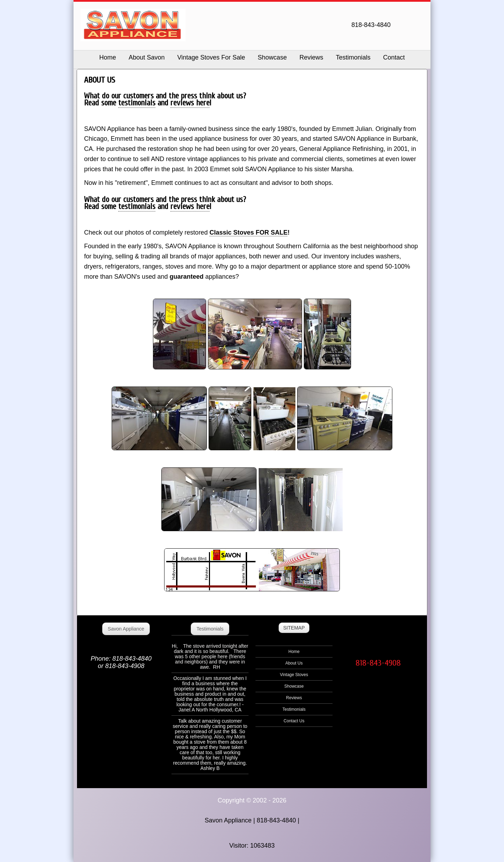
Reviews (311, 57)
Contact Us (294, 721)
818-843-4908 (378, 663)
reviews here (190, 103)
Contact (394, 57)
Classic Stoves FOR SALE (248, 232)
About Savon (146, 57)
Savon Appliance (126, 629)
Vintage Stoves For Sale (211, 57)
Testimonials (353, 57)
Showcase (272, 57)
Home (294, 652)
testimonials (137, 103)
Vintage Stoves (294, 675)
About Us (294, 663)
